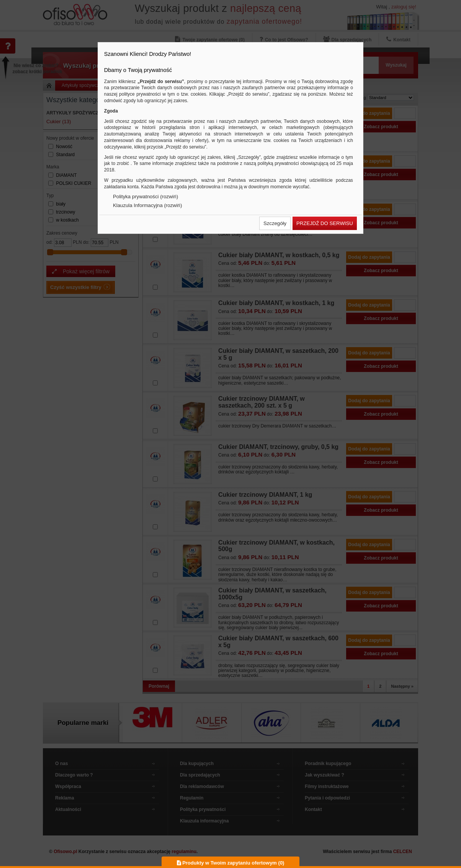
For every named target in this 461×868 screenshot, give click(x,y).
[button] (275, 223)
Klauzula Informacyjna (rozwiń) (147, 205)
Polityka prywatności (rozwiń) (145, 197)
